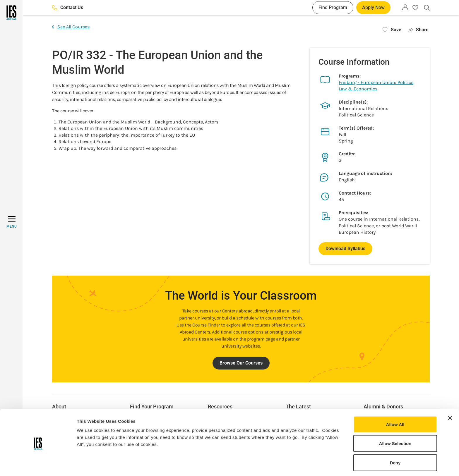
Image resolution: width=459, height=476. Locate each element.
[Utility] (405, 7)
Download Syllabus (345, 249)
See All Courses (71, 27)
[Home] (11, 13)
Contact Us (68, 7)
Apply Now (373, 7)
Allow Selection (395, 423)
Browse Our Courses (241, 363)
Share (418, 30)
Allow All (395, 404)
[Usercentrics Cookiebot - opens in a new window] (38, 465)
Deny (395, 442)
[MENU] (12, 222)
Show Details (308, 464)
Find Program (333, 7)
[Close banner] (450, 398)
